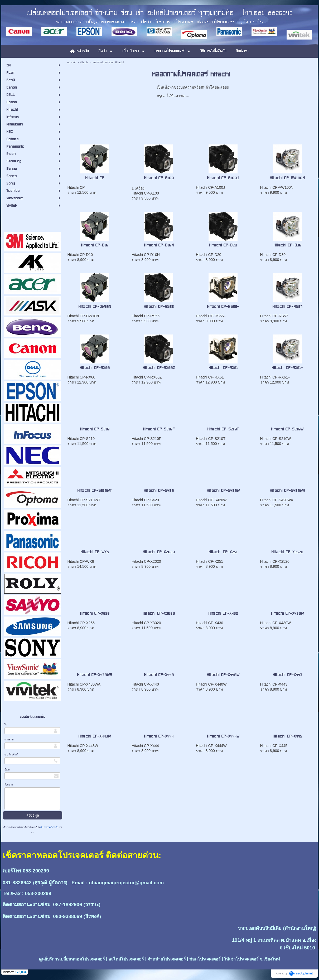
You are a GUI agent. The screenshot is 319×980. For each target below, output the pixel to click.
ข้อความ (9, 785)
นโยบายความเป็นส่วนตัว (49, 827)
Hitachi (84, 62)
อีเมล (7, 770)
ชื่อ (6, 724)
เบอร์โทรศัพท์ (11, 755)
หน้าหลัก (72, 62)
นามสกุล (9, 739)
